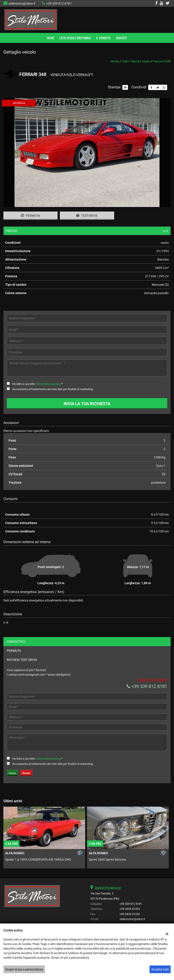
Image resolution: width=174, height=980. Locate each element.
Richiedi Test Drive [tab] (22, 660)
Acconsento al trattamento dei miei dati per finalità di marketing (53, 389)
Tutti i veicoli (130, 61)
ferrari (158, 61)
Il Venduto (103, 38)
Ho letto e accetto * (38, 384)
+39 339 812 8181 (59, 3)
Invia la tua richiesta (87, 404)
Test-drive (87, 216)
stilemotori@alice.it (22, 3)
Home (51, 38)
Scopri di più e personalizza (24, 969)
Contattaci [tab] (16, 642)
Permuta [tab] (14, 651)
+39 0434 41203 (130, 909)
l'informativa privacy (48, 384)
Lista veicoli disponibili (75, 38)
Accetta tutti (160, 969)
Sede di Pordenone (108, 888)
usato (146, 61)
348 (168, 61)
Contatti (121, 38)
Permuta (30, 216)
